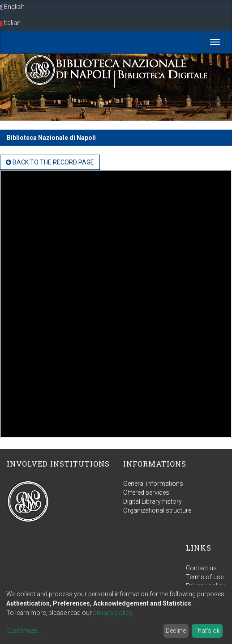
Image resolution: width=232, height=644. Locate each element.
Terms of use (205, 577)
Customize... (24, 631)
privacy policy (112, 613)
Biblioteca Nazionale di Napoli (51, 138)
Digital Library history (153, 501)
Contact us (201, 568)
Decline (176, 631)
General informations (153, 484)
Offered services (146, 492)
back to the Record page (50, 162)
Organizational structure (157, 510)
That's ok (207, 631)
